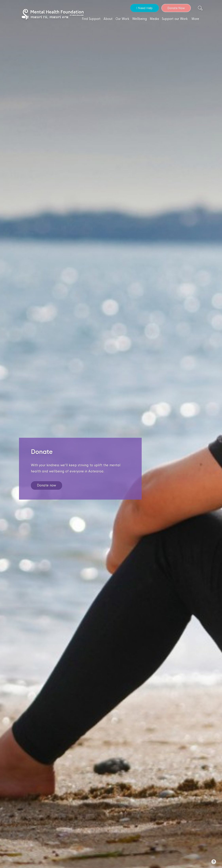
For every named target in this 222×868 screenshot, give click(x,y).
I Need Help (144, 8)
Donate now (46, 486)
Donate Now (176, 8)
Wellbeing (139, 19)
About (108, 19)
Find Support (91, 19)
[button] (214, 862)
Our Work (122, 19)
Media (154, 19)
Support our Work (175, 19)
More (195, 19)
